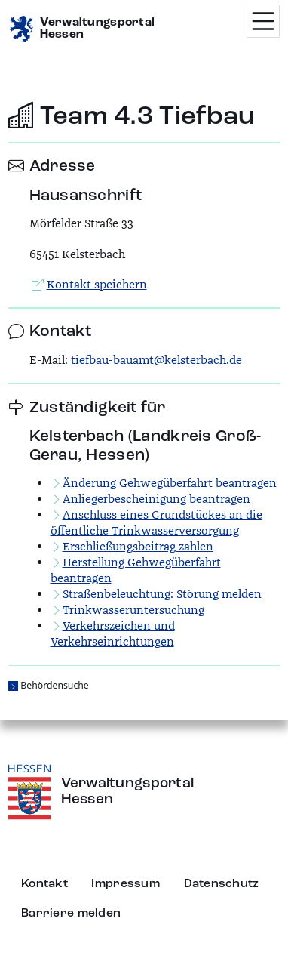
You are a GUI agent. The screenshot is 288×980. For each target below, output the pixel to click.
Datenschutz (222, 884)
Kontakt (44, 884)
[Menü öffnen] (263, 21)
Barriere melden (71, 914)
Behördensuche (54, 685)
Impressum (126, 884)
